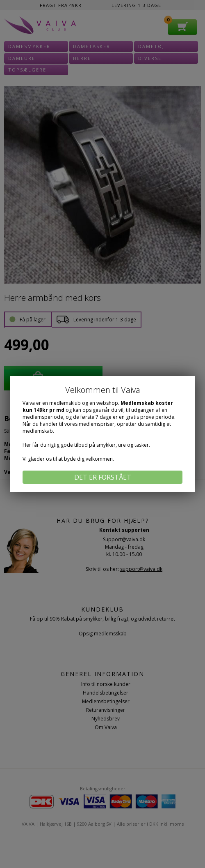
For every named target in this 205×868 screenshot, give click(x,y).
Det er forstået (103, 477)
